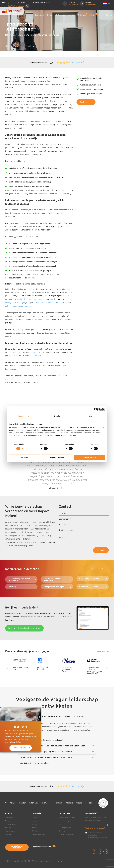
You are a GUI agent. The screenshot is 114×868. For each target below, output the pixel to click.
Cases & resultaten (38, 834)
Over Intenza (22, 3)
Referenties (61, 15)
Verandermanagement (88, 586)
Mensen (8, 820)
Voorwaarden (10, 830)
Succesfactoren (10, 824)
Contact (109, 15)
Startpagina (10, 46)
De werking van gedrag (89, 578)
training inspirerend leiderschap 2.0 (49, 303)
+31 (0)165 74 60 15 (60, 861)
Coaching (11, 586)
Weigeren (24, 457)
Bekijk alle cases (103, 651)
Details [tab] (57, 416)
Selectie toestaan (57, 457)
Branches (8, 827)
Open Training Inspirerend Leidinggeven (19, 579)
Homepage (6, 3)
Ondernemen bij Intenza (42, 3)
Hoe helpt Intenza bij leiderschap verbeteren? (42, 739)
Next (110, 466)
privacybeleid (92, 834)
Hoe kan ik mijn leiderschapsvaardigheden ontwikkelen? (46, 757)
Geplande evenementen (42, 846)
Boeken (35, 827)
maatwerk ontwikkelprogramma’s (31, 299)
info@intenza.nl (91, 5)
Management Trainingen (53, 586)
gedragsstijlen (38, 352)
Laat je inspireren (21, 731)
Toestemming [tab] (24, 416)
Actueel (35, 824)
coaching (24, 319)
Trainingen (82, 15)
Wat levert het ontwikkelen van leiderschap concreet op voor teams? (53, 716)
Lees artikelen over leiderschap (56, 578)
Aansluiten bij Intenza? (16, 845)
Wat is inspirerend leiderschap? (35, 763)
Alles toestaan (90, 457)
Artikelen (35, 817)
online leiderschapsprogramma (18, 306)
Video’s (101, 15)
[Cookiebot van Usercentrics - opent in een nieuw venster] (96, 410)
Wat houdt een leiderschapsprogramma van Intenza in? (46, 751)
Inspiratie (92, 15)
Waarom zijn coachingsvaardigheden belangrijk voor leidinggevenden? (53, 745)
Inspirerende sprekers (66, 820)
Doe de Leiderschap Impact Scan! (24, 628)
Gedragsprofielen (65, 827)
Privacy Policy (10, 834)
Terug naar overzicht (100, 568)
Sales (60, 824)
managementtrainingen (15, 303)
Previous (4, 466)
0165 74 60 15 (73, 5)
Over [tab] (90, 416)
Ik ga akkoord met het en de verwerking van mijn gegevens (97, 834)
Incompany (71, 15)
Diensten (50, 15)
